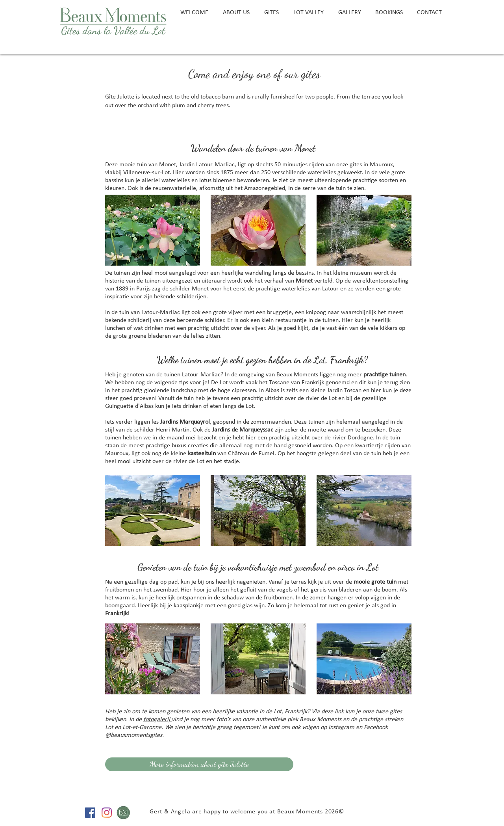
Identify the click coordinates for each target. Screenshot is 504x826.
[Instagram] (107, 813)
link (340, 712)
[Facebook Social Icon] (90, 813)
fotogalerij (157, 720)
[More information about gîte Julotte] (199, 764)
